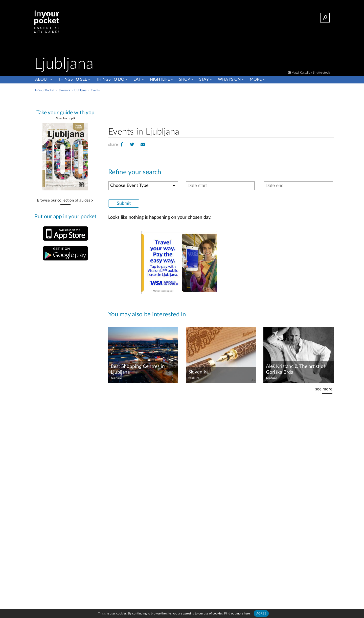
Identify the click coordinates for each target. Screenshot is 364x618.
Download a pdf (65, 118)
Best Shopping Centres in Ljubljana (138, 369)
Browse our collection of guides (64, 201)
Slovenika (198, 372)
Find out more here (237, 613)
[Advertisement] (221, 108)
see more (324, 389)
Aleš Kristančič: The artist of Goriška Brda (296, 369)
